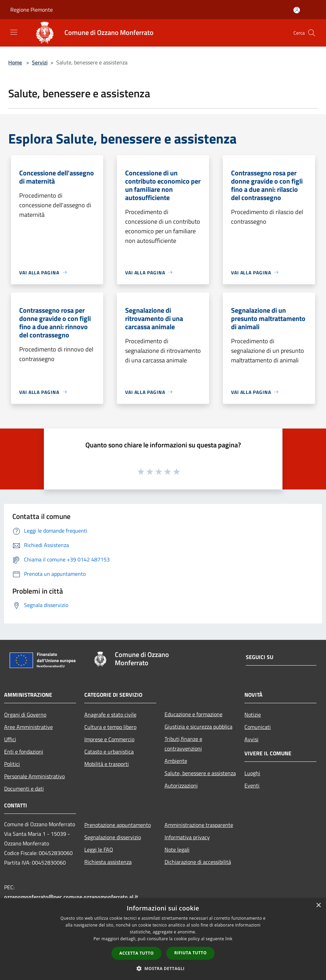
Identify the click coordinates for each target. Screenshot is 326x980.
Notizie (253, 715)
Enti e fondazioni (24, 752)
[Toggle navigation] (14, 32)
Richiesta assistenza (108, 862)
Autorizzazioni (181, 785)
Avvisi (251, 739)
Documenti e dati (24, 789)
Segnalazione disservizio (113, 837)
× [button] (318, 905)
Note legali (177, 849)
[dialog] (163, 939)
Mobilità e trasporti (107, 764)
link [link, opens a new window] (229, 939)
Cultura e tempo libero (110, 727)
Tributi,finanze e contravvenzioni (183, 744)
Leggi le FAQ (99, 849)
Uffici (10, 739)
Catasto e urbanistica (109, 752)
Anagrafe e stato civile (110, 715)
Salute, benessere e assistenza (200, 773)
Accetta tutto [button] (136, 953)
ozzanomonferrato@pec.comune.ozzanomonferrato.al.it (71, 897)
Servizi (40, 62)
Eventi (252, 785)
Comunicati (258, 727)
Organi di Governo (25, 715)
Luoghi (252, 773)
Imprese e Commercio (109, 739)
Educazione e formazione (194, 714)
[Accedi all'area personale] (297, 10)
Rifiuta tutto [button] (190, 953)
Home (15, 62)
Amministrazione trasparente (199, 825)
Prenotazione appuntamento (118, 825)
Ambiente (176, 761)
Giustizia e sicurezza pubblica (198, 727)
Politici (12, 764)
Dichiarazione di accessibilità (198, 862)
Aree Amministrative (28, 727)
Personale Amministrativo (34, 776)
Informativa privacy (187, 837)
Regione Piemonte (32, 10)
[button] (163, 968)
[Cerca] (312, 33)
